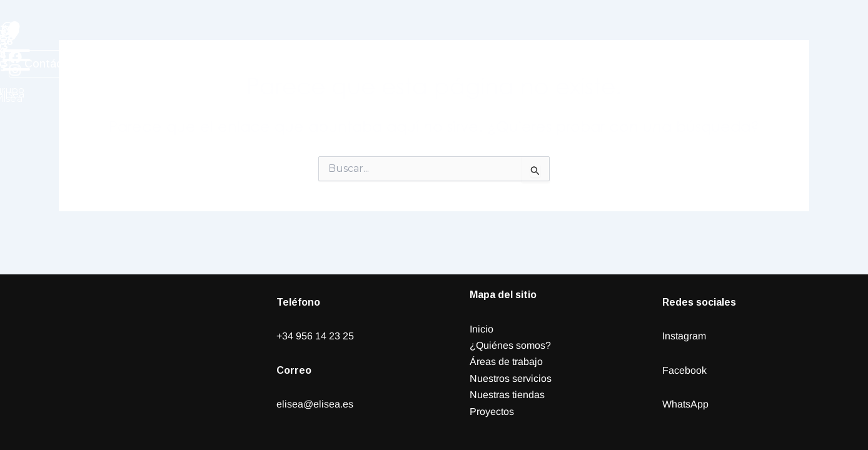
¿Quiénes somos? (510, 345)
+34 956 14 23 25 (315, 336)
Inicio (482, 329)
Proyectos (492, 412)
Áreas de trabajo (506, 362)
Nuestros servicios (511, 378)
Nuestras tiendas (507, 395)
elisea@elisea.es (315, 404)
